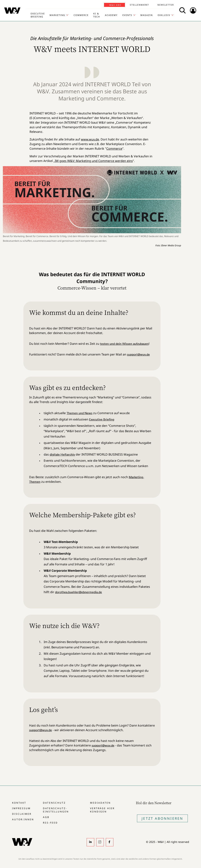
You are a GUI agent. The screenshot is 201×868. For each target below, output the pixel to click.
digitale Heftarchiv (62, 454)
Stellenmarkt (139, 5)
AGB (46, 817)
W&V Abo (115, 5)
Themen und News (79, 413)
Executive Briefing (38, 15)
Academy (111, 15)
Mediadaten (100, 803)
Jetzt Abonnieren (162, 818)
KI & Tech (97, 15)
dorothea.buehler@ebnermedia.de (78, 592)
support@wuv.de (138, 354)
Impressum (21, 808)
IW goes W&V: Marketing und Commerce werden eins (94, 161)
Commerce (81, 15)
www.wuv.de (90, 139)
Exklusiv (164, 15)
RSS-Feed (50, 823)
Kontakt (19, 803)
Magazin (147, 15)
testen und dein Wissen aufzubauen (124, 344)
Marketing (57, 15)
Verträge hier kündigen (102, 810)
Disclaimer (22, 814)
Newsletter (166, 5)
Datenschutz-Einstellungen (56, 810)
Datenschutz (54, 803)
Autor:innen (23, 819)
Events (127, 15)
